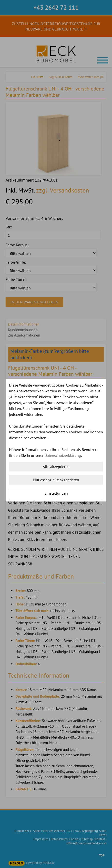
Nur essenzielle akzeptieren (56, 480)
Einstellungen (56, 493)
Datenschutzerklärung (63, 455)
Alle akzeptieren (56, 467)
